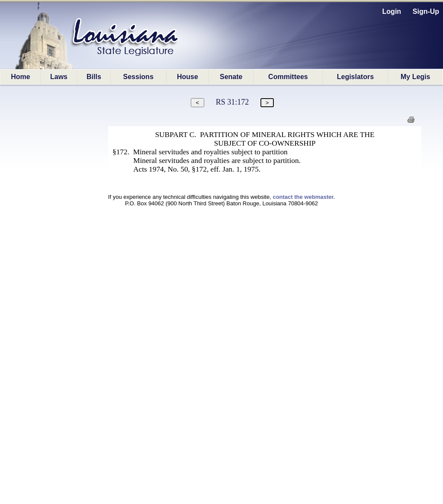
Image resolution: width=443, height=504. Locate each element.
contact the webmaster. (304, 197)
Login (392, 11)
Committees (288, 77)
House (188, 77)
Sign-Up (426, 11)
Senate (231, 77)
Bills (94, 77)
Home (20, 77)
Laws (59, 77)
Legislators (355, 77)
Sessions (138, 77)
